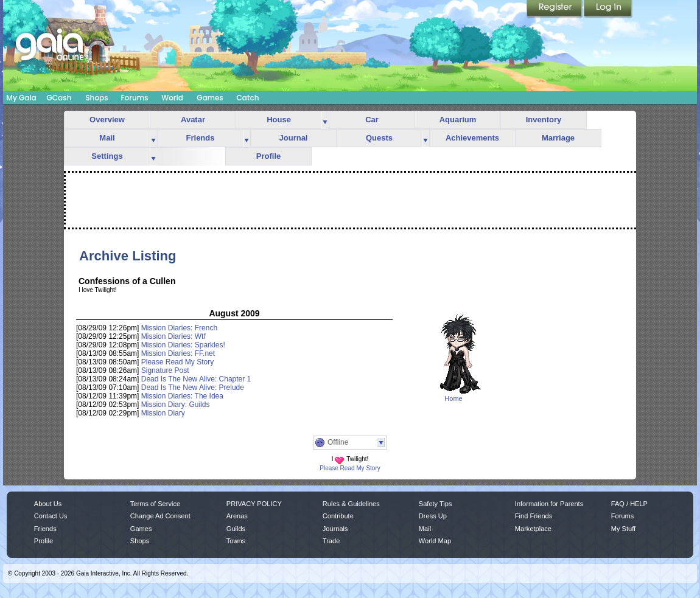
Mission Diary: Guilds (176, 405)
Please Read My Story (177, 362)
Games (210, 98)
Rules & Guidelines (351, 504)
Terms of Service (155, 504)
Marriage (558, 138)
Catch (248, 98)
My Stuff (623, 529)
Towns (236, 541)
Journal (294, 138)
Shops (96, 98)
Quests (379, 138)
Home (453, 398)
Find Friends (534, 516)
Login (608, 9)
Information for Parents (549, 504)
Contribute (338, 516)
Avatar (193, 120)
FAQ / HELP (629, 504)
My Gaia (21, 98)
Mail (107, 138)
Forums (134, 98)
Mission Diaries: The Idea (182, 396)
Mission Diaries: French (179, 328)
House (279, 120)
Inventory (544, 120)
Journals (335, 529)
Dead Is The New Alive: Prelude (193, 388)
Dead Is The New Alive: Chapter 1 (196, 379)
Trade (331, 541)
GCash (59, 98)
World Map (435, 541)
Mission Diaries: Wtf (173, 336)
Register (555, 9)
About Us (48, 504)
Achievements (472, 138)
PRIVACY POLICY (254, 504)
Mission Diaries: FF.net (178, 353)
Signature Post (165, 370)
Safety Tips (436, 504)
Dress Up (433, 516)
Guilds (236, 529)
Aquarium (458, 120)
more (325, 120)
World (172, 98)
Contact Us (51, 516)
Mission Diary (163, 413)
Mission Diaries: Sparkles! (183, 345)
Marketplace (533, 529)
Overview (107, 120)
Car (372, 120)
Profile (268, 156)
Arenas (237, 516)
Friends (201, 138)
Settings (107, 156)
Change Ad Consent (160, 516)
